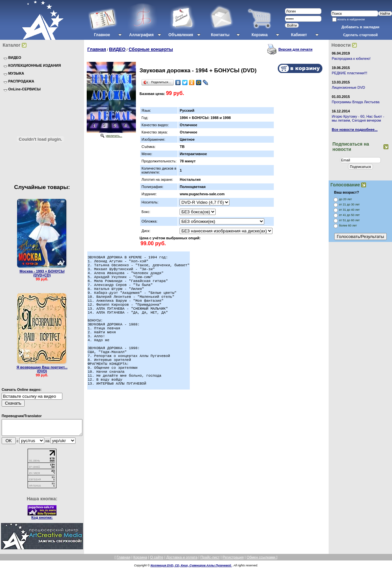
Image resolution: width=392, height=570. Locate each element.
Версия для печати (295, 49)
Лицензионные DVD (348, 87)
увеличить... (114, 136)
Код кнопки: (42, 520)
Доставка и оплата (182, 560)
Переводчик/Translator (22, 416)
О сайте (157, 560)
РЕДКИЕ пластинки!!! (349, 73)
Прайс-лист (210, 560)
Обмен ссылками (261, 560)
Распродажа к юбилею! (351, 59)
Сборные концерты (151, 49)
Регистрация (233, 560)
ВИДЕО (117, 49)
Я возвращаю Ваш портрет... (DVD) (42, 369)
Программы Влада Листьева (356, 102)
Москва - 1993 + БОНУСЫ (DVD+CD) (42, 273)
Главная (97, 49)
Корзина (140, 560)
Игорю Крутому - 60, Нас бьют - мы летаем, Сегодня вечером (358, 118)
